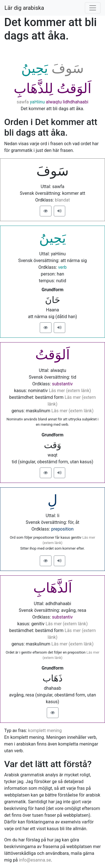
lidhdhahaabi (75, 102)
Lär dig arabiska (24, 8)
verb (62, 267)
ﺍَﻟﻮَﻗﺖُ (74, 88)
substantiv (62, 384)
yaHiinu (37, 102)
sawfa (23, 102)
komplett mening (45, 731)
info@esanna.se (35, 860)
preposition (62, 529)
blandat (62, 200)
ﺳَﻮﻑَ (68, 68)
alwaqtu (54, 102)
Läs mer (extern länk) (70, 391)
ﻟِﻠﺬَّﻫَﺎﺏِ (33, 88)
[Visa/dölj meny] (93, 8)
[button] (46, 211)
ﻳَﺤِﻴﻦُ (35, 68)
